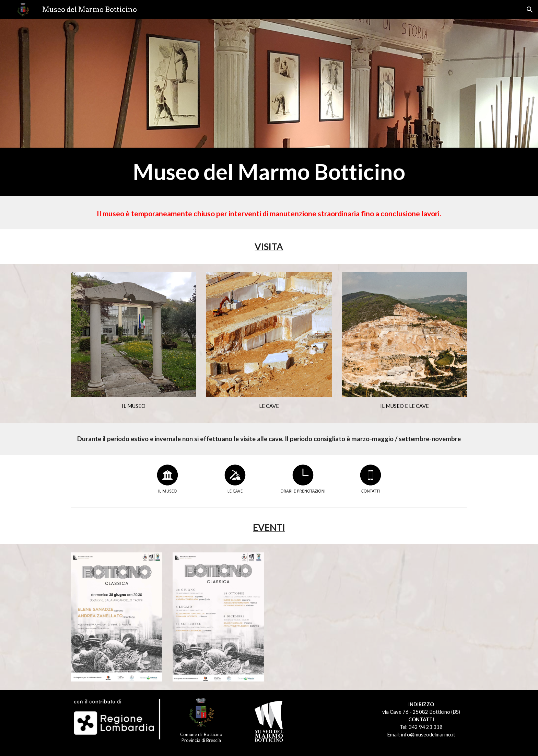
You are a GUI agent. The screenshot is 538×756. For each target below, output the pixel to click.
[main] (269, 172)
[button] (530, 10)
